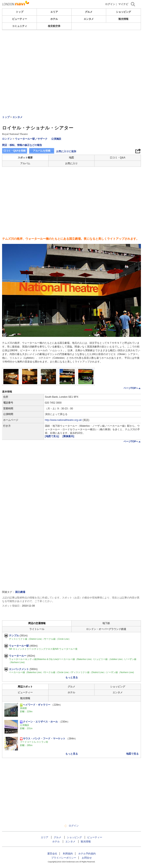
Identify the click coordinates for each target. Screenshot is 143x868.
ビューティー (20, 19)
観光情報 (123, 19)
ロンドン (7, 139)
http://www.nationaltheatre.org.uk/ (63, 420)
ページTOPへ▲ (132, 388)
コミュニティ (20, 26)
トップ (20, 12)
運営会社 (52, 854)
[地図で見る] (52, 436)
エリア (54, 12)
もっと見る (72, 677)
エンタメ (89, 19)
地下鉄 (106, 623)
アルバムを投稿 (42, 151)
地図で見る (132, 754)
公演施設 (56, 139)
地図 (71, 158)
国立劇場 (20, 592)
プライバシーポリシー (64, 858)
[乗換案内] (68, 436)
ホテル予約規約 (87, 854)
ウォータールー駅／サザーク (31, 139)
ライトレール (37, 629)
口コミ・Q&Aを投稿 (15, 151)
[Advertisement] (72, 43)
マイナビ (123, 4)
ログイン (110, 4)
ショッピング (123, 12)
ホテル (54, 19)
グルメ (89, 12)
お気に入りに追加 (66, 151)
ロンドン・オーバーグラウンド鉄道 (106, 629)
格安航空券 (54, 26)
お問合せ (87, 858)
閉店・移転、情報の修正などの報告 (22, 145)
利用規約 (68, 854)
